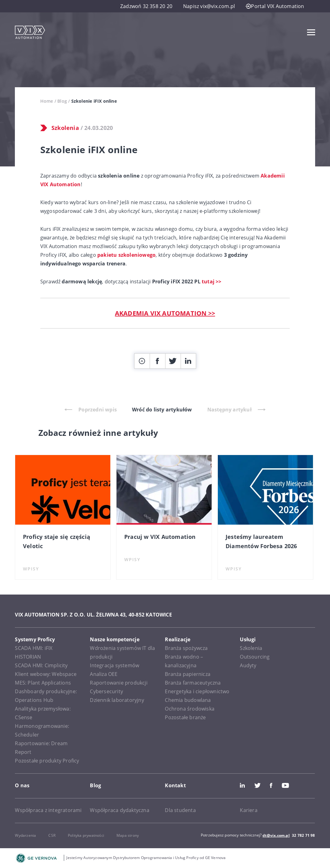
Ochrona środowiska (190, 709)
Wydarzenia (25, 835)
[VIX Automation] (30, 32)
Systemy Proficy (35, 639)
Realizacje (178, 639)
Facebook (271, 785)
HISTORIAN (28, 657)
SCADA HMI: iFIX (34, 648)
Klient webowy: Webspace (46, 674)
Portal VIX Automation (275, 6)
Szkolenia (65, 128)
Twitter (257, 785)
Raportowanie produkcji (119, 683)
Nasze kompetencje (114, 639)
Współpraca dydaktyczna (119, 810)
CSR (52, 835)
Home (47, 101)
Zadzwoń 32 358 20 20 (146, 6)
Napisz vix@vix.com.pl (209, 6)
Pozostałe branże (185, 717)
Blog (62, 101)
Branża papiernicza (188, 674)
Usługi (248, 639)
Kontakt (175, 785)
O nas (22, 785)
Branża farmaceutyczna (193, 683)
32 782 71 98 (303, 835)
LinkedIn (242, 785)
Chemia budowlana (188, 700)
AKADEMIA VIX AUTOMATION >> (165, 313)
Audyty (248, 665)
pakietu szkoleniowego (126, 255)
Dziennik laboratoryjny (117, 700)
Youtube (285, 785)
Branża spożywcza (186, 648)
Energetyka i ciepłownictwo (197, 691)
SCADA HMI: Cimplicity (41, 665)
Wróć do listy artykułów (162, 410)
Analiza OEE (104, 674)
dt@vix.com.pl (276, 835)
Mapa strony (128, 835)
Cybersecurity (106, 691)
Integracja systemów (114, 665)
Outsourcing (255, 657)
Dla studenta (180, 810)
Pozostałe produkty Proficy (47, 761)
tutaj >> (212, 281)
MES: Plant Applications (43, 683)
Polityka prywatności (86, 835)
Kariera (249, 810)
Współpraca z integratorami (48, 810)
